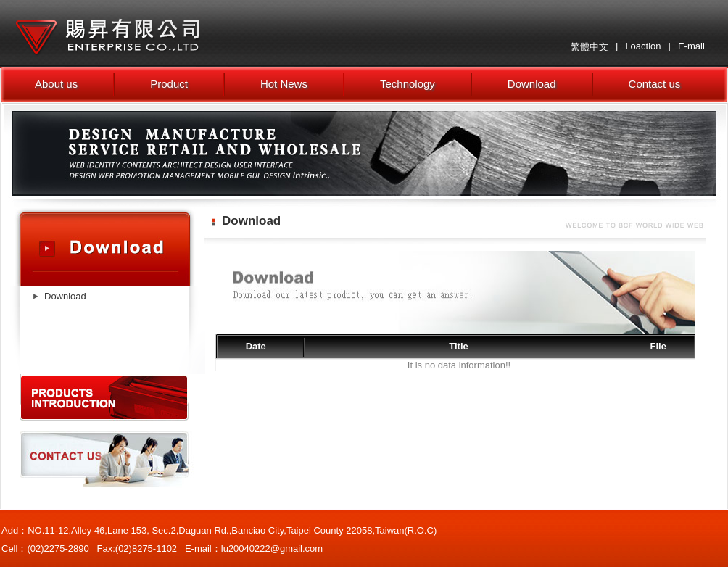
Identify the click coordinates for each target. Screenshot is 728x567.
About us (56, 84)
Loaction (643, 46)
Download (532, 84)
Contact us (655, 84)
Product (169, 84)
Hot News (284, 84)
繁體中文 (590, 47)
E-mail (691, 46)
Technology (408, 84)
